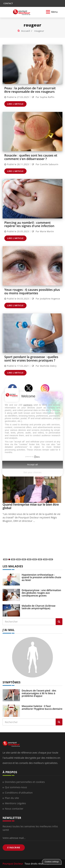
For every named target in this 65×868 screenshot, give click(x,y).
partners (28, 405)
